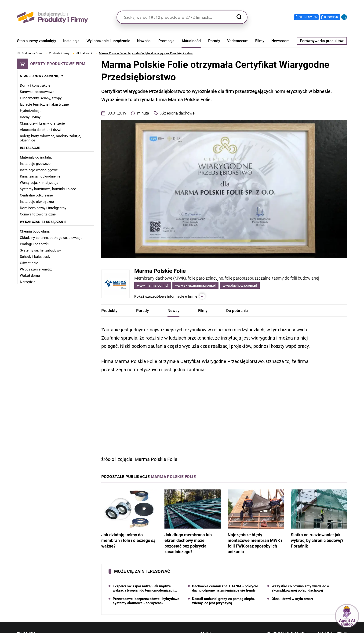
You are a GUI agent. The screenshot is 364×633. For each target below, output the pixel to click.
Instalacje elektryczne (37, 202)
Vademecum (238, 41)
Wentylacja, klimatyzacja (39, 183)
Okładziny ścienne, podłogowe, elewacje (51, 238)
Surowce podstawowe (37, 92)
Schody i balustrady (35, 257)
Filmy (260, 41)
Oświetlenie (29, 263)
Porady (214, 41)
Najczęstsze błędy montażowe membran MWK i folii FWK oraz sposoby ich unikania (256, 522)
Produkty (109, 311)
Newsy (173, 311)
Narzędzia (28, 282)
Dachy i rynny (30, 117)
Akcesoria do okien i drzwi (41, 130)
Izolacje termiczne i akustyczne (44, 104)
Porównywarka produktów (322, 41)
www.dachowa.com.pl (240, 285)
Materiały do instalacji (37, 157)
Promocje (166, 41)
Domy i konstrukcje (35, 85)
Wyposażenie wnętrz (36, 269)
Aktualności (191, 41)
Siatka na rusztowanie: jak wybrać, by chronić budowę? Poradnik (319, 519)
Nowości (144, 41)
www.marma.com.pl (153, 285)
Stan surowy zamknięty (37, 41)
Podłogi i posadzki (34, 244)
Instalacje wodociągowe (39, 170)
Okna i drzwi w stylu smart (292, 599)
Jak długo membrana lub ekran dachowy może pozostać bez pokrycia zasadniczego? (193, 522)
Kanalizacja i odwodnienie (40, 176)
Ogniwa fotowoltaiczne (38, 214)
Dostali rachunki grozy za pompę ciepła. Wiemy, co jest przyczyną (223, 601)
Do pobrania (237, 311)
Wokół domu (30, 276)
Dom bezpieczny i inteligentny (43, 208)
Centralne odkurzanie (36, 195)
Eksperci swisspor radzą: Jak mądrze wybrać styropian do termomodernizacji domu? (144, 588)
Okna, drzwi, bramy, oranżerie (42, 123)
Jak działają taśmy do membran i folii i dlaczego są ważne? (129, 519)
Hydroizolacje (31, 111)
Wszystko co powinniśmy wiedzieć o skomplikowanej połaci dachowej (300, 588)
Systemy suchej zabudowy (40, 250)
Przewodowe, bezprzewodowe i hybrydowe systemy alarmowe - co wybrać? (146, 601)
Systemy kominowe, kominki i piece (48, 189)
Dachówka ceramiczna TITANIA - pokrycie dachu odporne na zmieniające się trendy (225, 588)
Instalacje (71, 41)
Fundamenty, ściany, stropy (41, 98)
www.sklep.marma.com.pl (195, 285)
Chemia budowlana (35, 231)
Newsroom (280, 41)
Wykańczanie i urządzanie (108, 41)
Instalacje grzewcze (35, 164)
